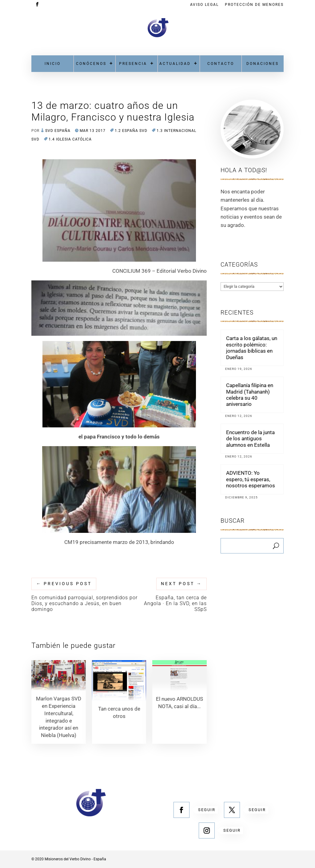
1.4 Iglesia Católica (70, 139)
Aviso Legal (204, 5)
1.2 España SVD (131, 131)
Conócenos (91, 64)
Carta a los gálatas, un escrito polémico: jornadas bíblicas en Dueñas (252, 348)
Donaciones (263, 64)
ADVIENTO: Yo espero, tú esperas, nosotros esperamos (251, 479)
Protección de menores (254, 5)
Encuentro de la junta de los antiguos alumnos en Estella (250, 439)
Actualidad (175, 64)
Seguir (207, 810)
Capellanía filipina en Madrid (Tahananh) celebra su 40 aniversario (250, 395)
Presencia (133, 64)
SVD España (58, 131)
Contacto (221, 64)
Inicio (53, 64)
